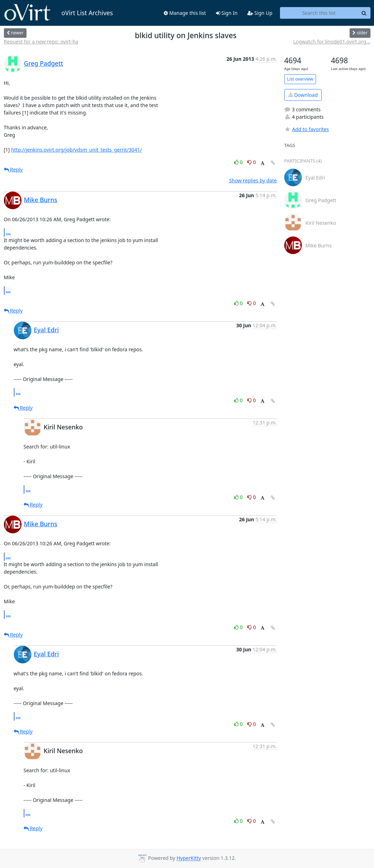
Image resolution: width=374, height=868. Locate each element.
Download (303, 95)
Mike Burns (41, 200)
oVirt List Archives (59, 13)
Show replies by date (253, 180)
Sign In (227, 13)
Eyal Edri (46, 330)
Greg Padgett (44, 63)
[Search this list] (319, 13)
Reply (13, 169)
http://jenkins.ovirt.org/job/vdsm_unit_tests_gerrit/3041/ (76, 150)
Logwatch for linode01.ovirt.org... (332, 42)
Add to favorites (306, 129)
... (8, 232)
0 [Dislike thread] (252, 162)
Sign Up (260, 13)
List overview (300, 79)
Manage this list (185, 13)
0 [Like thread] (239, 162)
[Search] (364, 13)
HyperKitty (189, 858)
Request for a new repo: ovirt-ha (41, 42)
